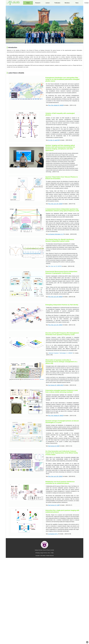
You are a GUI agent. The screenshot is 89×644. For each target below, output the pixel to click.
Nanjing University (38, 550)
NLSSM (52, 550)
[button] (45, 42)
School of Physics (46, 550)
